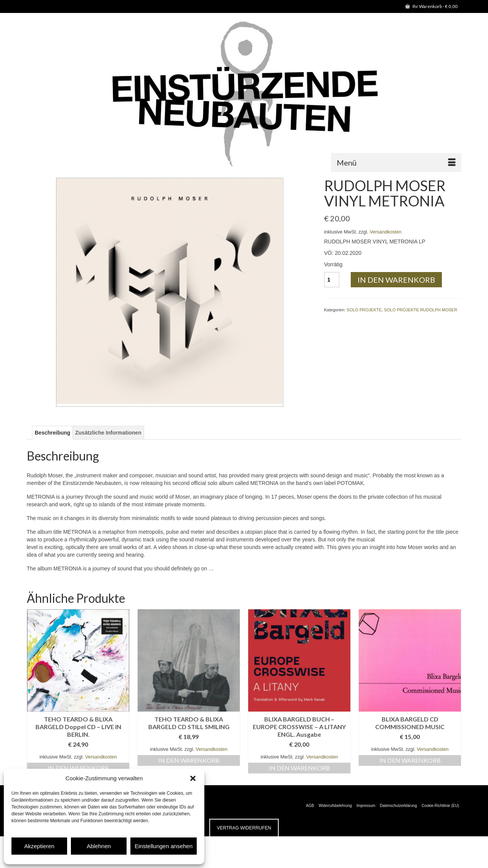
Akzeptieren (39, 846)
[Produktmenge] (332, 280)
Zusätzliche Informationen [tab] (108, 433)
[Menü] (396, 163)
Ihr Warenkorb (431, 6)
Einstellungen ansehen (164, 846)
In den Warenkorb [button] (78, 768)
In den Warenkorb (396, 280)
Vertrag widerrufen (244, 828)
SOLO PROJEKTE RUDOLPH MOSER (421, 310)
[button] (193, 778)
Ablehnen (99, 846)
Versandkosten (386, 232)
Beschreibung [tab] (52, 433)
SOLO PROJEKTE (364, 310)
